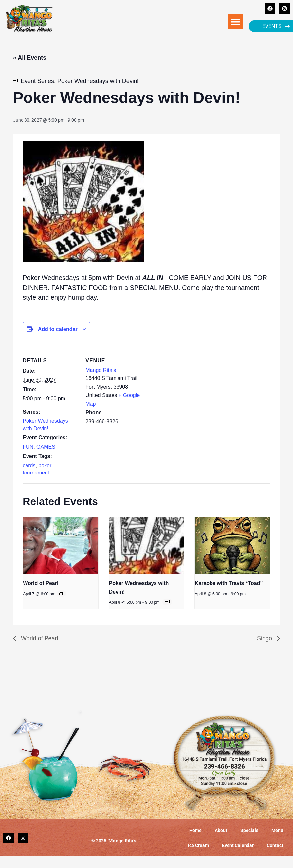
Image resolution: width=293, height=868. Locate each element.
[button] (235, 21)
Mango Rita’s (101, 370)
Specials (249, 830)
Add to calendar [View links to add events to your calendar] (58, 329)
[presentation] (61, 545)
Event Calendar (238, 845)
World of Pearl (41, 583)
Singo (265, 638)
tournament (36, 473)
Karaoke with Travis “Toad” (229, 583)
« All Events (30, 58)
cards (29, 465)
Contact (275, 845)
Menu (277, 830)
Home (195, 830)
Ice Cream (198, 845)
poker (45, 465)
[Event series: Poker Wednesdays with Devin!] (167, 602)
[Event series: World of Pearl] (62, 594)
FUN (28, 447)
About (221, 830)
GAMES (46, 447)
